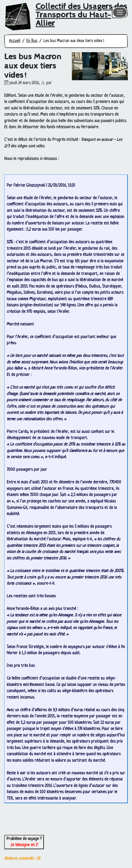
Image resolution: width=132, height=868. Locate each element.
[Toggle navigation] (120, 12)
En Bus (32, 41)
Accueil (15, 41)
